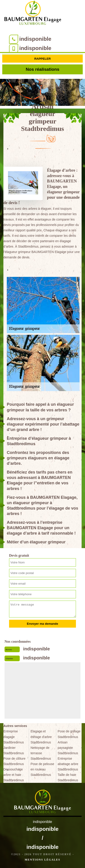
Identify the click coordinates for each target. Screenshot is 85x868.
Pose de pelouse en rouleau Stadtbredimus (42, 769)
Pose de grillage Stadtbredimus (69, 734)
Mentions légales (42, 860)
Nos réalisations (42, 69)
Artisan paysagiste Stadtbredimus (68, 748)
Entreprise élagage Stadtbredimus (14, 737)
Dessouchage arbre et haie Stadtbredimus (14, 775)
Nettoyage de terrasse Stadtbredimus (41, 753)
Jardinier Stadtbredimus (14, 750)
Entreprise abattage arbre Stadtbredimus (68, 764)
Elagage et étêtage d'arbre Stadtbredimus (41, 737)
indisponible (35, 39)
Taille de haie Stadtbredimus (68, 777)
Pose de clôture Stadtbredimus (14, 761)
